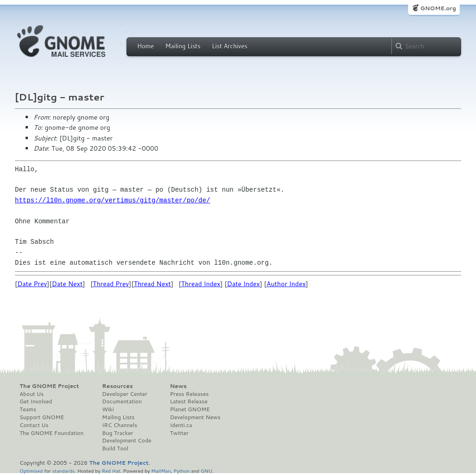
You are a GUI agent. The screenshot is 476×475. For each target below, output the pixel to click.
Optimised (31, 471)
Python (182, 471)
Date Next (67, 284)
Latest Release (188, 401)
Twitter (179, 433)
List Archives (230, 46)
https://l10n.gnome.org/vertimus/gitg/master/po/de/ (112, 200)
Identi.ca (181, 425)
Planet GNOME (190, 409)
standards (63, 471)
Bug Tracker (118, 433)
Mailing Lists (183, 46)
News (178, 386)
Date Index (243, 284)
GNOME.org (438, 8)
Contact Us (34, 425)
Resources (118, 386)
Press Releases (189, 394)
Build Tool (115, 448)
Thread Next (152, 284)
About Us (32, 394)
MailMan (161, 471)
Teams (28, 409)
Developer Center (125, 394)
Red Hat (111, 471)
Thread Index (201, 284)
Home (145, 46)
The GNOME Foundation (52, 433)
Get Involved (36, 401)
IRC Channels (120, 425)
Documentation (122, 401)
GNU (207, 471)
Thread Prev (111, 284)
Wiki (108, 409)
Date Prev (32, 284)
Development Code (127, 441)
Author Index (286, 284)
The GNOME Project (49, 386)
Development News (195, 417)
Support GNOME (42, 417)
